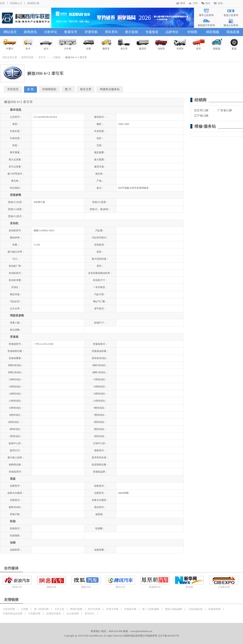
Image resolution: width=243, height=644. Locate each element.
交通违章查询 (53, 614)
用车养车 (111, 32)
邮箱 (220, 3)
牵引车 (42, 57)
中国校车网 (130, 609)
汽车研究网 (9, 609)
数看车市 (71, 32)
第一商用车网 (41, 609)
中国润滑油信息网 (13, 614)
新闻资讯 (30, 32)
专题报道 (152, 32)
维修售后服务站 (110, 89)
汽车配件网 (34, 614)
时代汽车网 (94, 609)
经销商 (192, 32)
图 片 (68, 89)
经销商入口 (16, 3)
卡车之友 (59, 609)
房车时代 (90, 614)
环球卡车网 (112, 609)
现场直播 (233, 32)
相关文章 (86, 89)
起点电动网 (73, 614)
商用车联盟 (27, 57)
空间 (195, 3)
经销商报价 (49, 89)
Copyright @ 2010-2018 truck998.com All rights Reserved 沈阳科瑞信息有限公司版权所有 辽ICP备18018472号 (121, 636)
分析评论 (51, 32)
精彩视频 (213, 32)
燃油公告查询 (231, 25)
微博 (183, 3)
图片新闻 (132, 32)
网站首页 (10, 32)
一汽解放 (56, 57)
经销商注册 (33, 3)
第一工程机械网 (151, 609)
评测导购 (91, 32)
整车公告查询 (206, 15)
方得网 (25, 609)
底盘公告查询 (231, 15)
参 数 (30, 89)
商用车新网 (76, 609)
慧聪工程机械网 (174, 609)
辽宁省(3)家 (201, 116)
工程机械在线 (195, 609)
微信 (208, 3)
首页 (2, 3)
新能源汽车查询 (206, 25)
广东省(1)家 (225, 110)
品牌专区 (172, 32)
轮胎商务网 (214, 609)
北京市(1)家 (201, 110)
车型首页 (13, 89)
